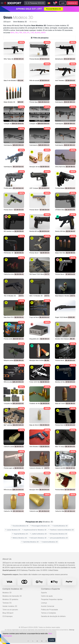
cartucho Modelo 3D (36, 468)
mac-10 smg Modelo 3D (63, 447)
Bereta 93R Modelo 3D (63, 231)
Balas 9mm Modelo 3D (63, 253)
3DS (25, 33)
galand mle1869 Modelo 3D (64, 468)
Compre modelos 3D (12, 589)
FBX (21, 33)
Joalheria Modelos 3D (38, 534)
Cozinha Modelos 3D (60, 526)
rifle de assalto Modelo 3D (39, 80)
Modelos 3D (7, 593)
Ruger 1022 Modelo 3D (63, 317)
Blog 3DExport (8, 613)
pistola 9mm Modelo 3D (63, 425)
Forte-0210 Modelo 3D (37, 382)
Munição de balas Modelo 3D (39, 167)
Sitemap (72, 630)
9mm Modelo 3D (35, 447)
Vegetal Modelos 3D (20, 534)
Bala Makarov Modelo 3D (64, 296)
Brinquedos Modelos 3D (58, 534)
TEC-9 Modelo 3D (10, 296)
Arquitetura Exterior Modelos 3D (34, 530)
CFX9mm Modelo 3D (62, 210)
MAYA (43, 33)
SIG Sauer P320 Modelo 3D (39, 274)
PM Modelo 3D (9, 253)
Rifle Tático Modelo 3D (11, 59)
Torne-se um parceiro (10, 610)
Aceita (52, 640)
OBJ (17, 33)
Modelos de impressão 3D (12, 596)
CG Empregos (8, 616)
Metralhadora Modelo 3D (63, 59)
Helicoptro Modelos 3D (38, 538)
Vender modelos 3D (10, 606)
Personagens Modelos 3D (40, 526)
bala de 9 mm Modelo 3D (64, 403)
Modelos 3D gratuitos (10, 599)
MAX (12, 33)
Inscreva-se (72, 3)
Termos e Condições (49, 613)
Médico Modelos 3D (19, 538)
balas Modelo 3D (9, 102)
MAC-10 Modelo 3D (36, 296)
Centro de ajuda (47, 596)
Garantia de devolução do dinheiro (53, 616)
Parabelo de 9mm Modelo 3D (39, 403)
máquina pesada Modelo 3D (13, 360)
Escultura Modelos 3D (20, 526)
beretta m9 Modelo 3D (63, 382)
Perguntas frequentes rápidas (52, 599)
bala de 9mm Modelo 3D (38, 425)
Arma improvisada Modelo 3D (65, 167)
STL (28, 33)
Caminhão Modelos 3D (30, 542)
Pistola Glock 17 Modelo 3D (64, 274)
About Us (7, 559)
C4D (32, 33)
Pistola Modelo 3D (36, 59)
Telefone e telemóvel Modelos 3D (61, 530)
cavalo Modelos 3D (13, 530)
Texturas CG (7, 603)
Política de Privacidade (49, 610)
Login (63, 3)
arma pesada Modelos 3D (58, 538)
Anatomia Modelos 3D (49, 542)
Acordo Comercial (48, 606)
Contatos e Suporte (50, 589)
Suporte (44, 593)
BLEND (38, 33)
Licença (44, 603)
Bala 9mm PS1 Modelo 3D (12, 317)
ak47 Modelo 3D (61, 80)
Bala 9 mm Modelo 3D (11, 80)
